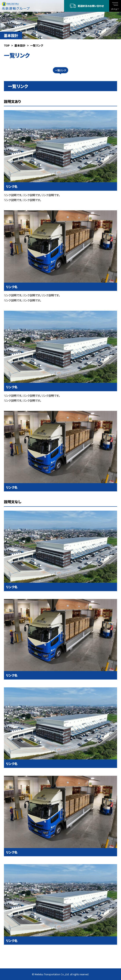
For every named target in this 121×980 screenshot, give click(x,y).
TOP (7, 45)
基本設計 (20, 45)
